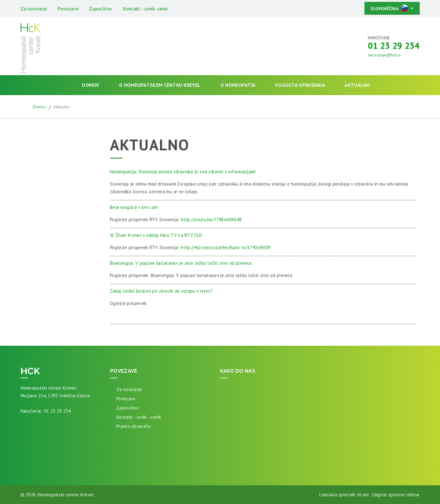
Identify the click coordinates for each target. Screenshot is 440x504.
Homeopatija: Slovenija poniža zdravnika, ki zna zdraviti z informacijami (183, 172)
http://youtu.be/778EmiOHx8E (212, 219)
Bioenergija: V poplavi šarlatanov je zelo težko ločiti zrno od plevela (181, 263)
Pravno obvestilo (134, 426)
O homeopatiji (238, 85)
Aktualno (357, 85)
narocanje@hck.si (384, 55)
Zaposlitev (101, 9)
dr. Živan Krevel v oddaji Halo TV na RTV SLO (156, 235)
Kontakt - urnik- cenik (145, 9)
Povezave (68, 9)
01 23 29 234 (394, 46)
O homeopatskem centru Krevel (160, 85)
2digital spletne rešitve (395, 495)
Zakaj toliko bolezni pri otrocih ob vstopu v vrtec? (161, 291)
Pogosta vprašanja (300, 85)
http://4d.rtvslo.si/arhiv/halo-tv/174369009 (226, 247)
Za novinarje (34, 9)
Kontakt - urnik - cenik (139, 417)
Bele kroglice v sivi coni (134, 207)
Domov (91, 85)
